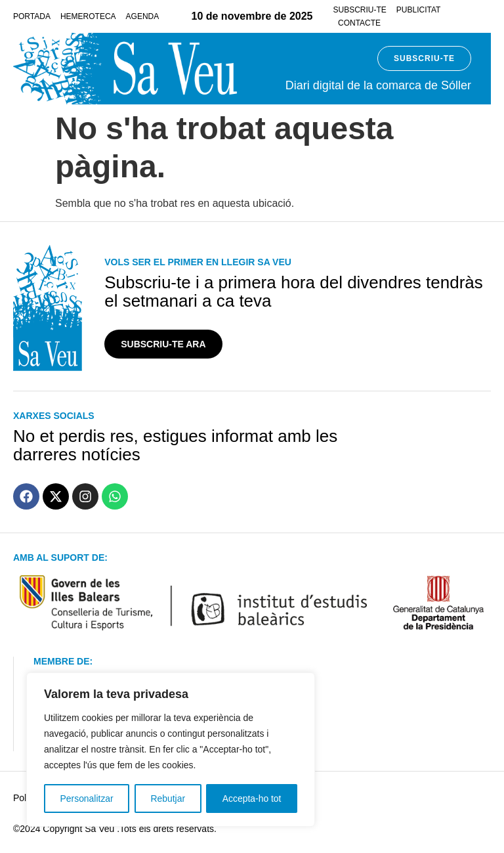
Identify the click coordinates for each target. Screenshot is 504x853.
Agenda (143, 16)
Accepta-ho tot (252, 798)
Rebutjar (168, 798)
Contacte (359, 23)
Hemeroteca (88, 16)
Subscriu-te (359, 10)
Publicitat (419, 10)
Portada (32, 16)
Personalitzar (87, 798)
